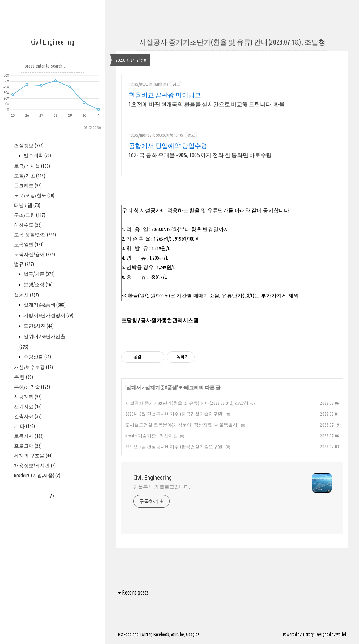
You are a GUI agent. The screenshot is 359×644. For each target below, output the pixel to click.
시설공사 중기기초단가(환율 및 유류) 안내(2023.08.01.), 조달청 (187, 403)
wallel (341, 634)
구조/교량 (30, 215)
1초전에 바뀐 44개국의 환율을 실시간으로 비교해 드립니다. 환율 (207, 104)
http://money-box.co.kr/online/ (156, 135)
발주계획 (37, 155)
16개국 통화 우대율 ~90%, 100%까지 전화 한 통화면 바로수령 (200, 155)
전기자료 (28, 407)
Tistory (308, 634)
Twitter (145, 634)
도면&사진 (38, 326)
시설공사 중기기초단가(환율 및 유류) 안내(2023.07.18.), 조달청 (232, 42)
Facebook (161, 634)
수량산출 (37, 357)
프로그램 (28, 446)
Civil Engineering (53, 42)
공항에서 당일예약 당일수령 (168, 146)
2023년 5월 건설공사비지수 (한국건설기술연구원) (174, 447)
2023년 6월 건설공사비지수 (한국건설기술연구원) (174, 414)
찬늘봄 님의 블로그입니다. (162, 487)
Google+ (193, 634)
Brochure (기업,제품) (37, 475)
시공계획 (28, 397)
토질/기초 (30, 176)
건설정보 (29, 146)
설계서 (26, 295)
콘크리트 (28, 186)
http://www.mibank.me (149, 84)
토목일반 (29, 244)
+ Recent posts (133, 592)
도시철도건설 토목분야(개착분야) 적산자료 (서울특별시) (182, 425)
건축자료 (28, 416)
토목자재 (29, 436)
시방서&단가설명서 (48, 315)
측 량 (23, 377)
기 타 (25, 426)
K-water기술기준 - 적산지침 (151, 436)
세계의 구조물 (33, 456)
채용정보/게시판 (35, 465)
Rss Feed (125, 634)
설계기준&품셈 (44, 305)
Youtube (177, 634)
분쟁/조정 (38, 284)
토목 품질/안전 (35, 235)
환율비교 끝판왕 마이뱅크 (165, 95)
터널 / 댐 (27, 205)
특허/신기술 (32, 387)
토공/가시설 (32, 166)
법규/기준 (39, 274)
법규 (24, 264)
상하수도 (28, 225)
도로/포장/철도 (34, 195)
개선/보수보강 (33, 367)
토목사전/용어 (35, 254)
